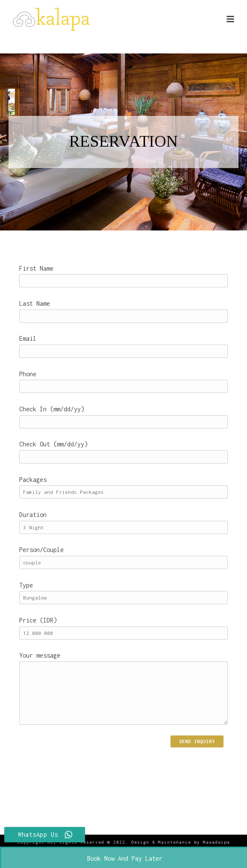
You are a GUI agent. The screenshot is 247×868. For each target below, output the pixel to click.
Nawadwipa (216, 842)
